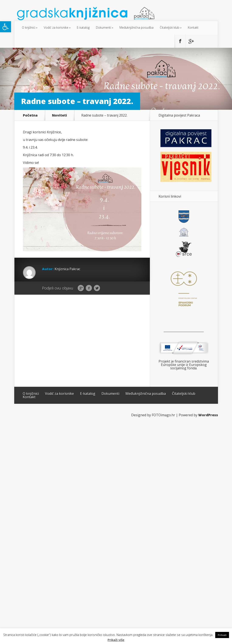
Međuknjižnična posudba (136, 27)
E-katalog (83, 27)
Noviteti (59, 115)
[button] (6, 27)
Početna (30, 115)
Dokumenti (103, 27)
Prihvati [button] (222, 635)
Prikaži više (116, 640)
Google (81, 288)
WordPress (208, 415)
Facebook (89, 288)
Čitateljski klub (170, 27)
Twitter (97, 288)
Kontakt (193, 27)
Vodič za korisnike (56, 27)
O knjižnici (29, 27)
